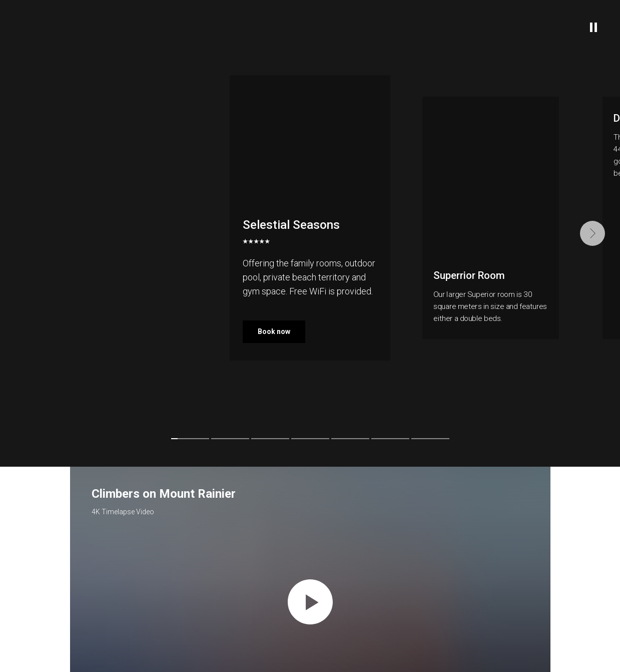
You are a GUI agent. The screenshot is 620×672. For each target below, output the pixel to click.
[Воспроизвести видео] (310, 602)
